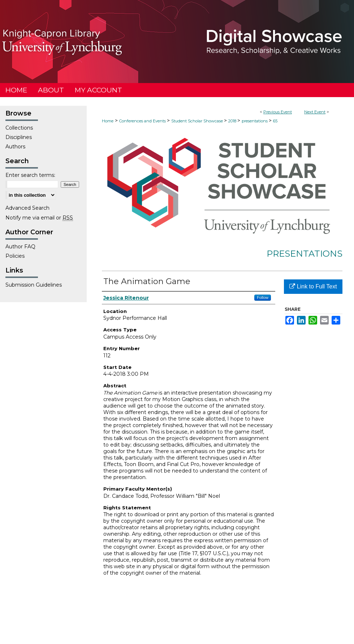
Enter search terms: (30, 175)
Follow (263, 297)
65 (275, 121)
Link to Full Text (313, 286)
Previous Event (278, 112)
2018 (233, 121)
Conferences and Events (143, 121)
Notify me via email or (39, 218)
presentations (255, 121)
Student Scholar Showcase (198, 121)
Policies (15, 256)
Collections (19, 128)
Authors (15, 147)
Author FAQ (20, 247)
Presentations (305, 254)
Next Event (315, 112)
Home (108, 121)
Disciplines (19, 137)
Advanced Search (27, 208)
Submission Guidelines (34, 285)
